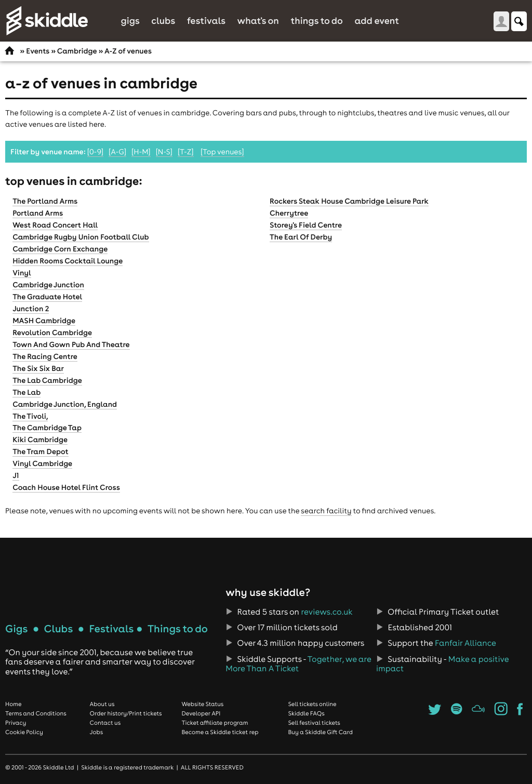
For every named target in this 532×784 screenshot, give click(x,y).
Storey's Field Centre (306, 225)
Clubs (163, 21)
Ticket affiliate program (215, 723)
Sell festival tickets (314, 723)
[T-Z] (186, 152)
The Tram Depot (41, 451)
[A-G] (117, 152)
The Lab (26, 392)
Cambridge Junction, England (65, 404)
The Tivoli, (30, 416)
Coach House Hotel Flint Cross (66, 487)
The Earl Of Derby (301, 237)
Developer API (201, 713)
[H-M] (141, 152)
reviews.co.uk (327, 612)
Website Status (202, 704)
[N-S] (164, 152)
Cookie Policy (24, 732)
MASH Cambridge (44, 321)
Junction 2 (31, 309)
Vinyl (22, 273)
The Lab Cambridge (47, 380)
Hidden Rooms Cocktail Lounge (68, 261)
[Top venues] (222, 152)
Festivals (206, 21)
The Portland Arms (45, 201)
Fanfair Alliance (465, 643)
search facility (326, 511)
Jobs (97, 732)
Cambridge (77, 51)
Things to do (317, 21)
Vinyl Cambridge (42, 463)
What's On (258, 21)
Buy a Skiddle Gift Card (320, 732)
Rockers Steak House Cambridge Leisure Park (349, 201)
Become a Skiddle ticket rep (220, 732)
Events (38, 51)
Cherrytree (289, 213)
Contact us (105, 723)
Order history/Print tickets (126, 713)
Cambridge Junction (48, 285)
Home (14, 704)
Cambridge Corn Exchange (60, 249)
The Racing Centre (45, 356)
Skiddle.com (47, 21)
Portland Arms (38, 213)
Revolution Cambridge (52, 333)
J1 (16, 475)
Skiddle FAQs (306, 713)
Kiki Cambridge (40, 440)
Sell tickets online (312, 704)
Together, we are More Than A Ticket (298, 664)
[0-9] (95, 152)
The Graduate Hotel (47, 297)
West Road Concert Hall (55, 225)
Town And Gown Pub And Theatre (71, 344)
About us (102, 704)
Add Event (377, 21)
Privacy (16, 723)
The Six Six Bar (38, 368)
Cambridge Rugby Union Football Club (81, 237)
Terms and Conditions (36, 713)
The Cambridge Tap (47, 428)
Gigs (130, 21)
